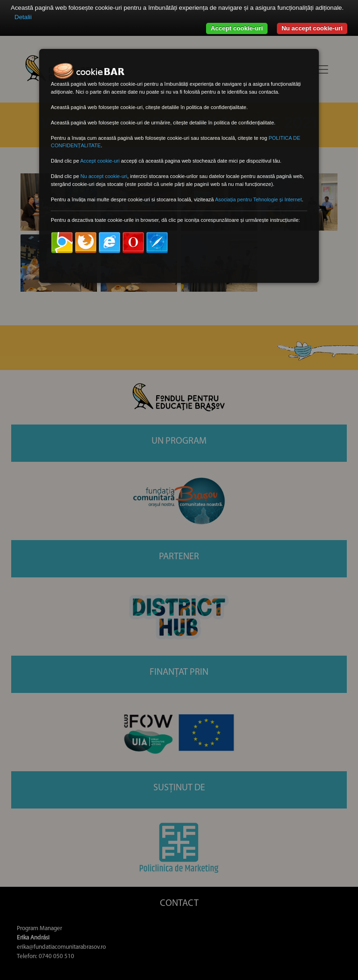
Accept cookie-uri (237, 28)
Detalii (23, 17)
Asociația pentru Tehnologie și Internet (258, 199)
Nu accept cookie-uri (312, 28)
